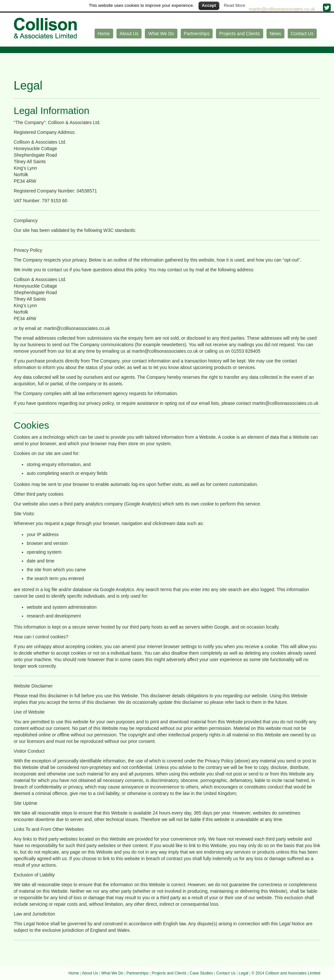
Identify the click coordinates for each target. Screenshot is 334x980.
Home (104, 34)
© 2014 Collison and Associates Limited (286, 973)
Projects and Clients (240, 34)
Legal (243, 973)
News (275, 34)
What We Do (161, 34)
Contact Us (302, 34)
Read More (235, 5)
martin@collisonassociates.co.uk (283, 9)
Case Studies (201, 973)
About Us (129, 34)
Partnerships (197, 34)
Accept (209, 5)
